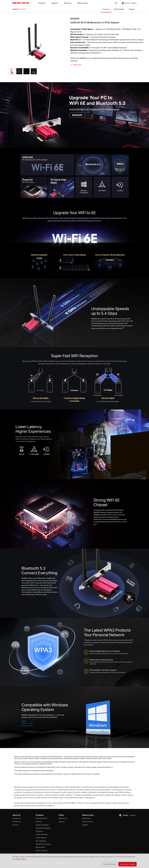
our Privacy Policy (19, 859)
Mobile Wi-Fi (41, 847)
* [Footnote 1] (26, 590)
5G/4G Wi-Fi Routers (43, 844)
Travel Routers (41, 838)
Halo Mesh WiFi (42, 818)
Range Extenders (42, 825)
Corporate (16, 818)
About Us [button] (68, 3)
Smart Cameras (42, 851)
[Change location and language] (129, 3)
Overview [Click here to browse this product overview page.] (106, 9)
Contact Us (17, 822)
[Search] (116, 3)
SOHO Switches (42, 834)
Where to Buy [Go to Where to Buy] (83, 3)
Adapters (16, 9)
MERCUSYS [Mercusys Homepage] (21, 3)
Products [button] (42, 3)
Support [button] (55, 3)
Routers (39, 822)
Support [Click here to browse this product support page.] (132, 9)
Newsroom (63, 818)
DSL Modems (41, 841)
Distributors (87, 818)
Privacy (15, 825)
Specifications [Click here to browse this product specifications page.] (119, 9)
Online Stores (87, 822)
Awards (62, 822)
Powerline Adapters (43, 828)
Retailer (85, 825)
